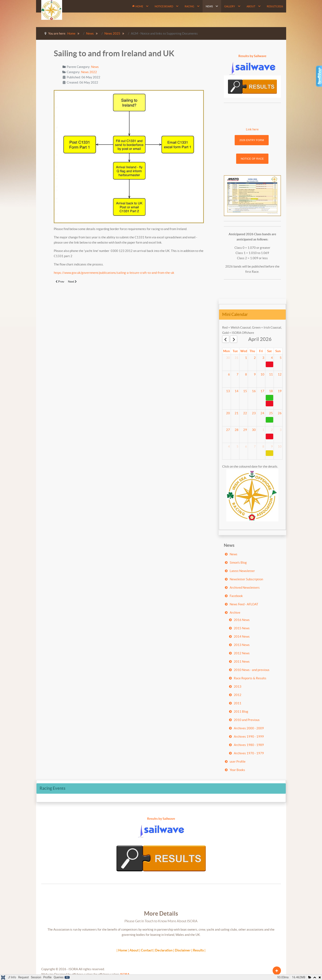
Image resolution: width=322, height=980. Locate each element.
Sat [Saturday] (269, 351)
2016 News (242, 620)
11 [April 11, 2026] (271, 374)
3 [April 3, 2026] (263, 358)
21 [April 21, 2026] (237, 413)
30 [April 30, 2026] (254, 430)
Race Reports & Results (250, 678)
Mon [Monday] (227, 351)
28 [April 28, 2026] (237, 430)
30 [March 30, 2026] (228, 358)
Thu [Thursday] (252, 351)
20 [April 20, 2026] (228, 413)
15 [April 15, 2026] (245, 391)
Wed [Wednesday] (244, 351)
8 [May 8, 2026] (263, 446)
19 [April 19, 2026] (280, 391)
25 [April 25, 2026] (271, 413)
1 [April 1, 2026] (246, 358)
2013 (238, 687)
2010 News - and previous (252, 670)
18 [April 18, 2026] (271, 391)
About (134, 950)
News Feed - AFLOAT (244, 604)
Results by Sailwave (252, 56)
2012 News (242, 653)
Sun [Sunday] (278, 351)
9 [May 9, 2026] (272, 446)
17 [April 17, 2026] (262, 391)
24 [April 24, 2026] (262, 413)
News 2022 (89, 72)
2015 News (242, 628)
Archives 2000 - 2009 (249, 728)
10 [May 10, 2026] (280, 446)
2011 (238, 703)
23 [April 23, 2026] (254, 413)
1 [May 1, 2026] (263, 430)
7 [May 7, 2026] (255, 446)
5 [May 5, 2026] (237, 446)
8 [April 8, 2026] (246, 374)
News (95, 67)
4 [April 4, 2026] (272, 358)
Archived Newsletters (245, 588)
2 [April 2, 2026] (255, 358)
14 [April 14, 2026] (237, 391)
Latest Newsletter (242, 571)
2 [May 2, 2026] (272, 430)
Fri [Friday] (261, 351)
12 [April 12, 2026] (280, 374)
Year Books (237, 770)
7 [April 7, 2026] (237, 374)
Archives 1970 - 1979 (249, 753)
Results (198, 950)
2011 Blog (241, 712)
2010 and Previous (247, 720)
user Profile (238, 762)
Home (123, 950)
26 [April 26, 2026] (280, 413)
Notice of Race (252, 159)
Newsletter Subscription (246, 579)
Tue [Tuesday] (235, 351)
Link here (252, 129)
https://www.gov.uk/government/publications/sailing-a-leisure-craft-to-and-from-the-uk (114, 273)
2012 (238, 695)
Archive (235, 613)
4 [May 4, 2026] (229, 446)
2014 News (242, 636)
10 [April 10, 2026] (262, 374)
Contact (147, 950)
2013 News (242, 645)
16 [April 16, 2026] (254, 391)
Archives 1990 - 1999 (249, 737)
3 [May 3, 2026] (281, 430)
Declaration (164, 950)
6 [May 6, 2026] (246, 446)
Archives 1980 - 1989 (249, 745)
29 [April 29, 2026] (245, 430)
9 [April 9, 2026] (255, 374)
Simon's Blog (238, 563)
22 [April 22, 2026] (245, 413)
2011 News (242, 661)
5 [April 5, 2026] (281, 358)
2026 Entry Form (252, 140)
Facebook (236, 596)
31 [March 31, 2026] (237, 358)
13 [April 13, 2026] (228, 391)
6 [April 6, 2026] (229, 374)
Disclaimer (183, 950)
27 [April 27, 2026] (228, 430)
